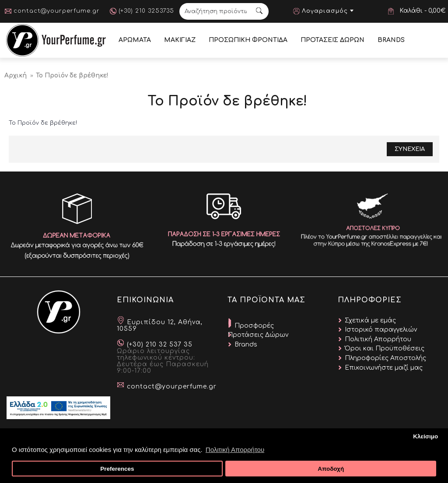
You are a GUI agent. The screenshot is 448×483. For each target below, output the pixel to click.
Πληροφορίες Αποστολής (385, 358)
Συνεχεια (410, 149)
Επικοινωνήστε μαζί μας (384, 368)
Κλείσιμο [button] (425, 436)
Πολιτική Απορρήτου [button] (235, 450)
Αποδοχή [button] (331, 469)
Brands (246, 345)
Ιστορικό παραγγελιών (381, 330)
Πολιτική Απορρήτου (378, 339)
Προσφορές (254, 326)
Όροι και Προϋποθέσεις (385, 348)
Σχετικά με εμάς (370, 320)
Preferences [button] (117, 469)
